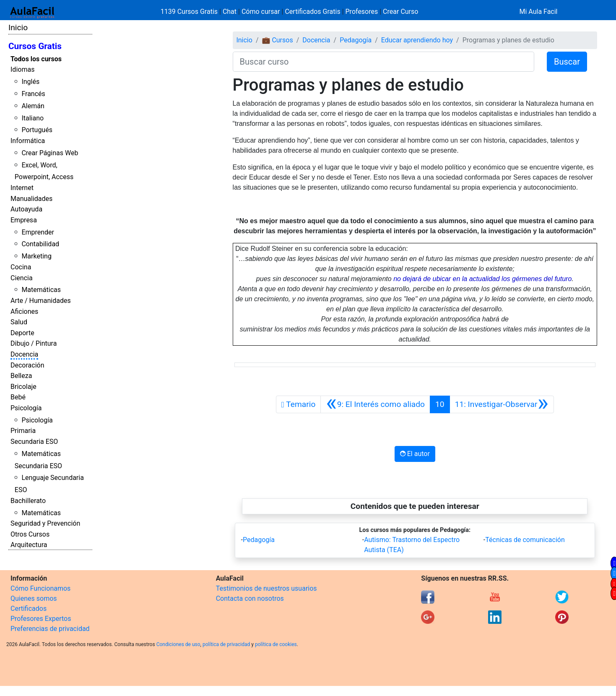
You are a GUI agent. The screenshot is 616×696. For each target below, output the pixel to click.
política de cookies (276, 644)
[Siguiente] (502, 404)
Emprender (38, 232)
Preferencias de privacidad (50, 629)
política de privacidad (226, 644)
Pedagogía (356, 40)
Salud (19, 322)
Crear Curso (400, 12)
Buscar (567, 62)
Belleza (21, 376)
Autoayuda (26, 209)
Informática (28, 141)
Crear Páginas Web (50, 153)
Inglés (30, 82)
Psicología (26, 408)
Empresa (24, 220)
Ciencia (22, 278)
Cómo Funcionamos (40, 588)
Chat (230, 12)
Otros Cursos (30, 534)
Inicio (18, 27)
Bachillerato (28, 501)
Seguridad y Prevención (45, 523)
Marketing (36, 256)
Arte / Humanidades (41, 301)
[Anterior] (375, 404)
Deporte (22, 333)
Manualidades (31, 199)
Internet (22, 188)
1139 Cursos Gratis (190, 12)
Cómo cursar (261, 12)
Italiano (32, 118)
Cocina (21, 267)
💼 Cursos (277, 40)
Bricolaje (23, 387)
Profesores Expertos (41, 619)
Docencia (24, 354)
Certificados (29, 609)
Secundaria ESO (34, 442)
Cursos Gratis (35, 46)
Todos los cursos (36, 59)
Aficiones (24, 312)
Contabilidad (40, 244)
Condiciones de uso (178, 644)
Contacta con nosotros (250, 598)
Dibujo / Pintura (34, 343)
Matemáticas (41, 290)
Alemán (33, 106)
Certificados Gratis (312, 12)
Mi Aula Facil (538, 12)
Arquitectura (29, 545)
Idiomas (22, 69)
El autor (415, 454)
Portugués (37, 130)
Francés (33, 94)
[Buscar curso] (383, 62)
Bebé (18, 397)
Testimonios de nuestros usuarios (266, 588)
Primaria (23, 431)
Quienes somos (34, 598)
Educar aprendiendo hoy (417, 40)
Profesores (362, 12)
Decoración (27, 365)
